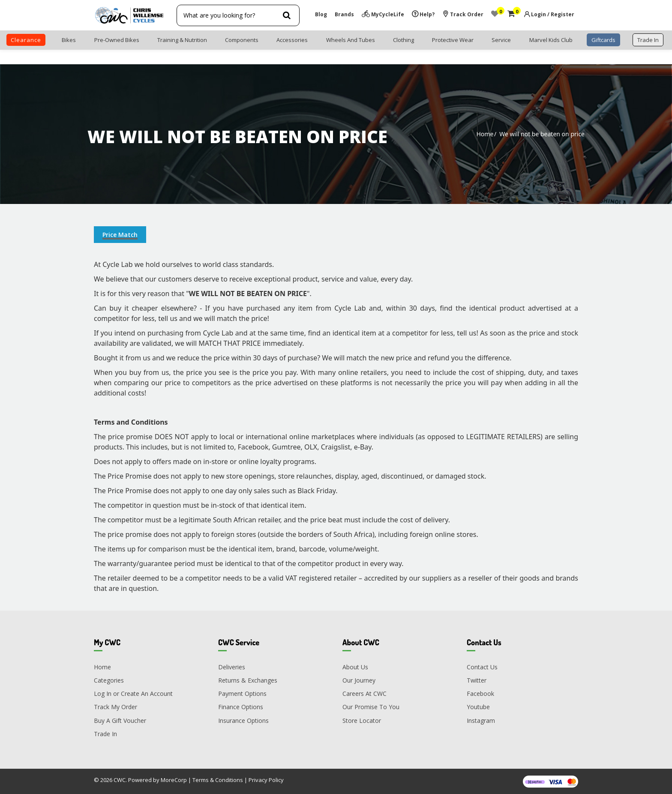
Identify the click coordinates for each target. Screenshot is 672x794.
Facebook (480, 694)
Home (485, 134)
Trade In (105, 734)
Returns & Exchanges (248, 680)
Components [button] (242, 40)
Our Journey (359, 680)
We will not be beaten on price (542, 134)
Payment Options (242, 694)
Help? (423, 14)
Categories (109, 680)
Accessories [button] (292, 40)
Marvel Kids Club (551, 40)
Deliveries (232, 667)
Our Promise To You (371, 707)
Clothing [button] (403, 40)
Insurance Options (243, 721)
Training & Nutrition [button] (182, 40)
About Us (355, 667)
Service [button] (501, 40)
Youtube (478, 707)
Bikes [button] (69, 40)
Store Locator (362, 721)
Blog (321, 14)
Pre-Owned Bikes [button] (117, 40)
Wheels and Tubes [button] (351, 40)
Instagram (481, 721)
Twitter (477, 680)
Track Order (463, 14)
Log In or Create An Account (133, 694)
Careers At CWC (364, 694)
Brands (344, 14)
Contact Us (482, 667)
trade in (648, 40)
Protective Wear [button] (453, 40)
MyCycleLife (383, 14)
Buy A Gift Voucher (120, 721)
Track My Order (115, 707)
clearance (26, 40)
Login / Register (553, 14)
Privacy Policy (266, 780)
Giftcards (603, 40)
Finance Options (241, 707)
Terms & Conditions (218, 780)
